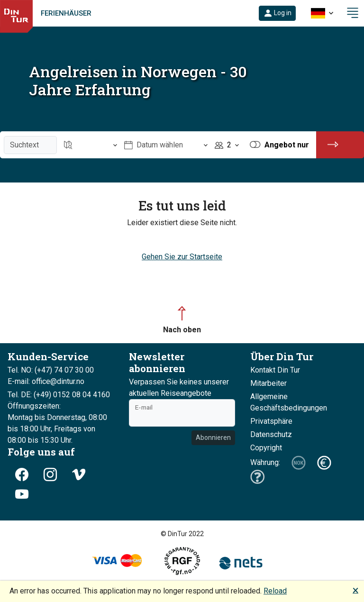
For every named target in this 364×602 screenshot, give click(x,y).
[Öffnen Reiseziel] (91, 145)
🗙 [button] (355, 590)
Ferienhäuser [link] (66, 13)
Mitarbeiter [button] (268, 383)
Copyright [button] (266, 448)
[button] (277, 13)
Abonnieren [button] (213, 438)
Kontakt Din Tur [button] (275, 370)
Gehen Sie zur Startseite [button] (182, 257)
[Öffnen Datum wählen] (166, 145)
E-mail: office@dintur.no (46, 381)
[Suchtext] (30, 145)
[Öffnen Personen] (227, 145)
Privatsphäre (271, 421)
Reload (275, 591)
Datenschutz (271, 434)
